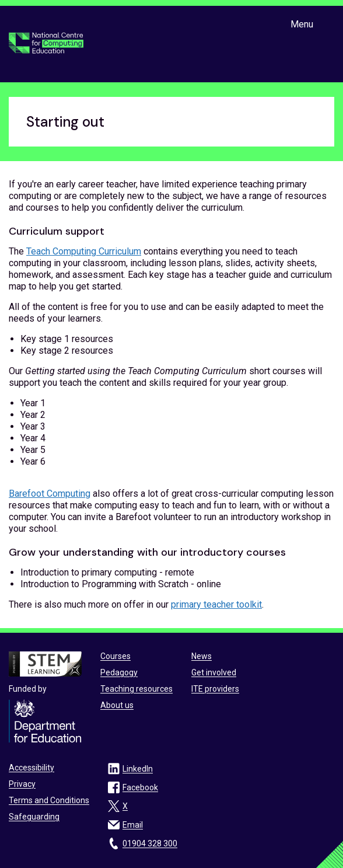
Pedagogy (119, 672)
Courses (116, 656)
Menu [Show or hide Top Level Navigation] (302, 24)
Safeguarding (34, 817)
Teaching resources (136, 689)
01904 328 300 (150, 843)
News (202, 656)
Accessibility (32, 768)
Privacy (22, 784)
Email (133, 825)
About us (117, 705)
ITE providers (215, 689)
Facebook (140, 787)
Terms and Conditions (49, 800)
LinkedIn (138, 769)
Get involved (214, 672)
